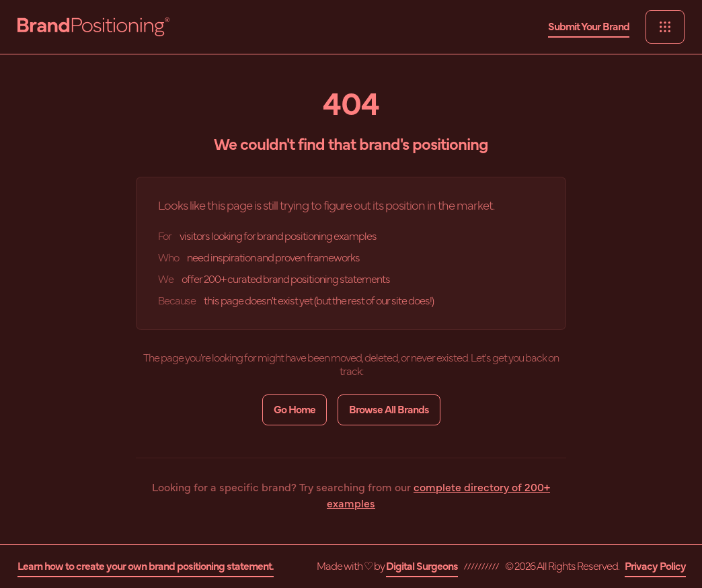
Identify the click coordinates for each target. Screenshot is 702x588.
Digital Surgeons (422, 566)
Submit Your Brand (589, 27)
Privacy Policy (655, 566)
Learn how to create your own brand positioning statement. (146, 566)
